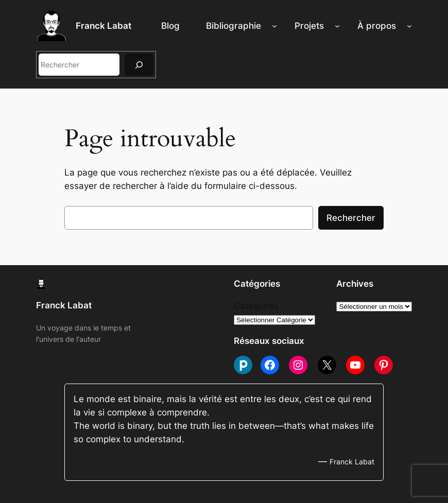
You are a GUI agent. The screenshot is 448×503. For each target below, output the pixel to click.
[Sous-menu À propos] (409, 26)
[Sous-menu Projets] (337, 26)
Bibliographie (234, 26)
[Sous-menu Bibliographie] (274, 26)
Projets (309, 26)
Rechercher (351, 218)
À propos (377, 26)
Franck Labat (104, 26)
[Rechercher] (139, 65)
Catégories (256, 306)
